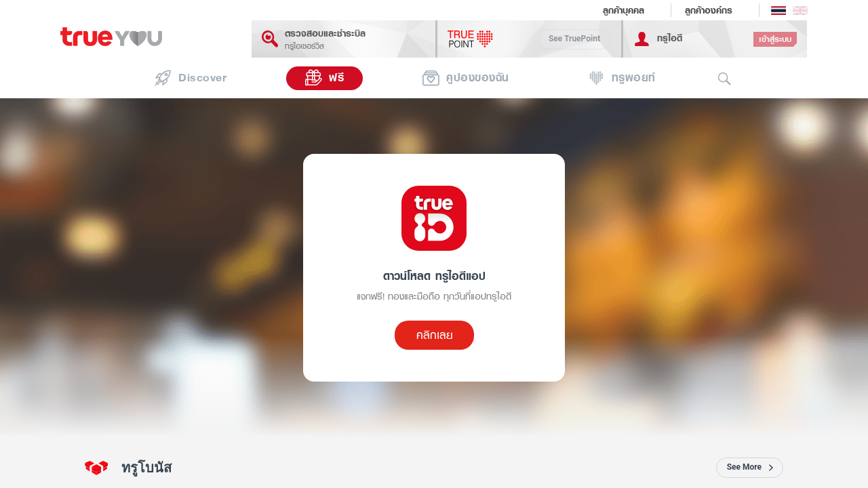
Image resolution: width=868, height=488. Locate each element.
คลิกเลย (434, 335)
